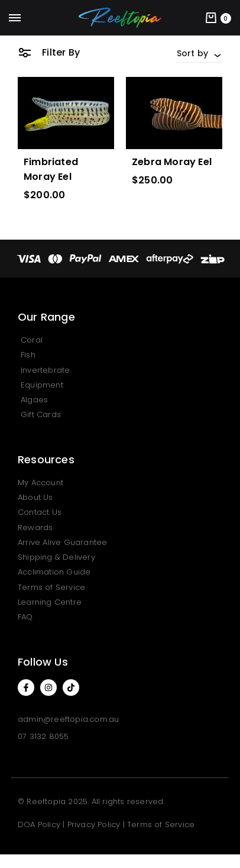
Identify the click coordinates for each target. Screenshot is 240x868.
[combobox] (200, 53)
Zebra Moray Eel (172, 162)
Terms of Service (161, 825)
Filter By (49, 52)
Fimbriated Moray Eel (51, 169)
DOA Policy (39, 825)
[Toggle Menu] (15, 18)
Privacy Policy (94, 825)
